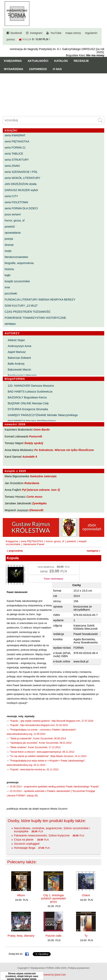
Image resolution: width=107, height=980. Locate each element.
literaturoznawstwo (16, 257)
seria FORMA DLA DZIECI (21, 208)
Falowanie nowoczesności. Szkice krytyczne (42, 835)
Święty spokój (34, 443)
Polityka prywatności (79, 968)
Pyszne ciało (53, 936)
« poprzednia (15, 551)
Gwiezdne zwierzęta (43, 476)
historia (9, 269)
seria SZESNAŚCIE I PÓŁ (21, 172)
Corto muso (34, 497)
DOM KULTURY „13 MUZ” (21, 306)
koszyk (27, 39)
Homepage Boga (25, 848)
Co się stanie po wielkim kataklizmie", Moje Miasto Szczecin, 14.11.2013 (49, 756)
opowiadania (13, 233)
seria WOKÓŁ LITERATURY (23, 178)
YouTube (56, 33)
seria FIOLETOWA (16, 202)
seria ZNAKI (12, 166)
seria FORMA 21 (15, 148)
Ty (86, 936)
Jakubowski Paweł (34, 544)
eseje (8, 251)
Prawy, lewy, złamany (21, 936)
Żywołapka (39, 503)
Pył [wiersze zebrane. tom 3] (41, 490)
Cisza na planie (24, 840)
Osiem (86, 895)
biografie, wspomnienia (19, 263)
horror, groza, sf (15, 220)
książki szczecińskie (17, 281)
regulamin (91, 33)
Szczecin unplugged (27, 844)
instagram (36, 33)
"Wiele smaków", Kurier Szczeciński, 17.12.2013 (35, 747)
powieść (10, 227)
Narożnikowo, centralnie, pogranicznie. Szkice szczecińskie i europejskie (52, 830)
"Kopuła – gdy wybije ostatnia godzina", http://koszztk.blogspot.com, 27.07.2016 (51, 721)
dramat (9, 245)
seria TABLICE (14, 154)
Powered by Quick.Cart (53, 975)
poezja (9, 239)
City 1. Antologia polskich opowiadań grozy (54, 898)
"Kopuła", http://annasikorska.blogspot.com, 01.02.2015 (39, 725)
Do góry (103, 965)
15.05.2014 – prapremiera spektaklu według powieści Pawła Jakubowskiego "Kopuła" (54, 787)
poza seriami (13, 214)
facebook (16, 33)
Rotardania (32, 483)
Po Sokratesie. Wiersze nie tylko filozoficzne (64, 450)
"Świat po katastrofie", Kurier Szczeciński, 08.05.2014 (38, 739)
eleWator (10, 324)
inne (7, 287)
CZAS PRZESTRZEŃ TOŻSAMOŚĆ (28, 312)
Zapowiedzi (38, 69)
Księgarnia (13, 61)
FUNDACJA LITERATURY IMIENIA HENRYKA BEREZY (40, 300)
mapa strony (73, 33)
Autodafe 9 (30, 457)
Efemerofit (36, 510)
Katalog (61, 61)
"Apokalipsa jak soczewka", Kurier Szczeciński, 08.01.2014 (40, 743)
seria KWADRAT (15, 135)
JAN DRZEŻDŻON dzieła (21, 184)
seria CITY (11, 196)
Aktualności (38, 61)
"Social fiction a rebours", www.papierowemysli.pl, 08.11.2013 (42, 752)
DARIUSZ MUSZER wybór (21, 190)
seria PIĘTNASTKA (17, 141)
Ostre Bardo (41, 430)
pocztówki (11, 293)
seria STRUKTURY (17, 160)
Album (21, 895)
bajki (8, 275)
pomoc (11, 39)
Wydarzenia (14, 69)
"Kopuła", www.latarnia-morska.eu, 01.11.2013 (34, 770)
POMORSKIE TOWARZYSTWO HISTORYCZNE (35, 318)
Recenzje (81, 61)
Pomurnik (36, 436)
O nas (57, 69)
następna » (94, 551)
